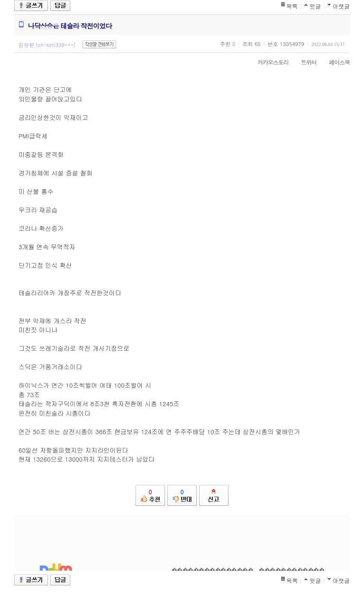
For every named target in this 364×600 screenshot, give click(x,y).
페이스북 (335, 62)
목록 (292, 6)
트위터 (304, 62)
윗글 (315, 6)
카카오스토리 (268, 62)
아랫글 (341, 6)
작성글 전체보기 (99, 44)
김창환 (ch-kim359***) (47, 45)
